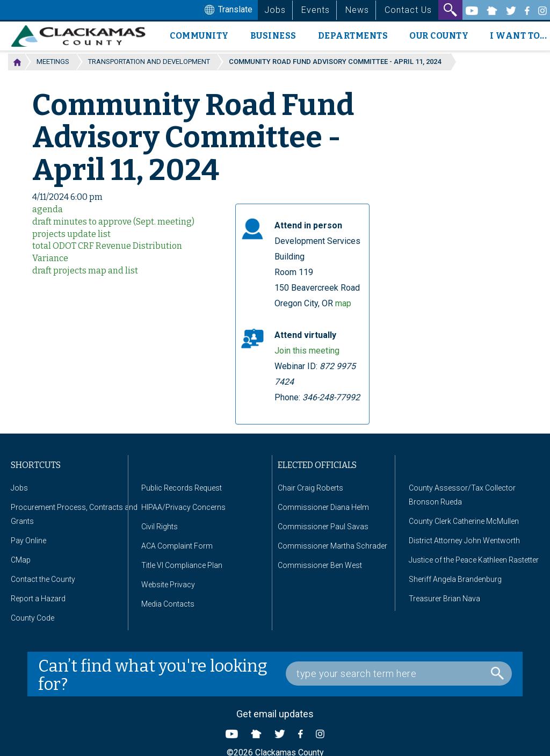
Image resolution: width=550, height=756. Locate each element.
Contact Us (408, 10)
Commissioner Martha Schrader (332, 546)
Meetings (53, 62)
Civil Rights (160, 527)
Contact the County (43, 579)
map (343, 303)
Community (199, 36)
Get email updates (275, 714)
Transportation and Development (149, 62)
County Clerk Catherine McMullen (464, 521)
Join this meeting (307, 351)
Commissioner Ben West (320, 565)
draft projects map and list (85, 271)
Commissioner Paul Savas (323, 527)
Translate (227, 10)
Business (273, 36)
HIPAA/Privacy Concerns (183, 507)
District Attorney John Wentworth (464, 541)
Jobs (275, 10)
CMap (21, 560)
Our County (439, 36)
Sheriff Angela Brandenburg (455, 579)
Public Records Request (182, 488)
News (357, 10)
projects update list (71, 234)
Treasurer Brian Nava (444, 599)
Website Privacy (168, 585)
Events (316, 10)
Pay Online (28, 541)
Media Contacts (168, 604)
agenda (48, 209)
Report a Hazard (38, 599)
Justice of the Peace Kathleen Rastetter (474, 560)
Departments (353, 36)
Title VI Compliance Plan (182, 565)
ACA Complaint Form (177, 546)
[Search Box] (399, 674)
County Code (32, 618)
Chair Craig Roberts (310, 488)
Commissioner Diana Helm (323, 507)
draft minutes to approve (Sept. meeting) (113, 222)
